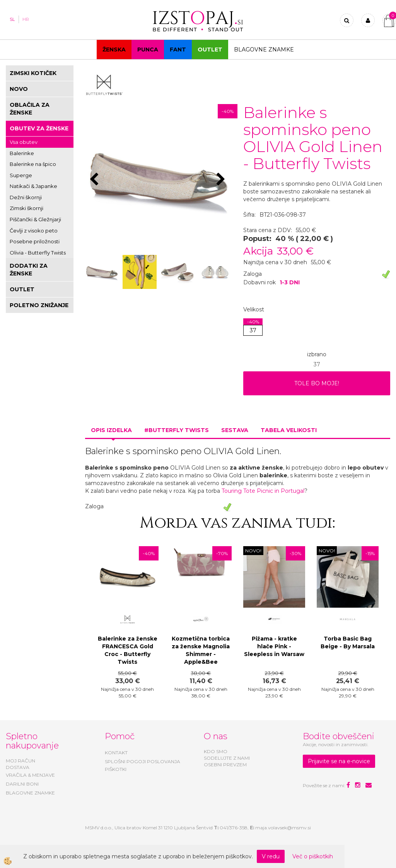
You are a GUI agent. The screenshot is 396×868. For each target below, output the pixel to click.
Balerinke (22, 153)
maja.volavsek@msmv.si (283, 828)
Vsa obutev (24, 142)
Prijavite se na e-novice (339, 761)
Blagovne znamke (264, 50)
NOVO (19, 89)
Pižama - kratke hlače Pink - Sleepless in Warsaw (274, 646)
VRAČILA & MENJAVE (30, 775)
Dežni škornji (26, 197)
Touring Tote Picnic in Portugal (263, 491)
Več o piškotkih (313, 856)
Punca (148, 50)
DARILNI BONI (22, 784)
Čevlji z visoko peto (34, 231)
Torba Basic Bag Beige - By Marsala (348, 642)
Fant (178, 50)
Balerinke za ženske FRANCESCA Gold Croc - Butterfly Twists (128, 650)
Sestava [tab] (235, 430)
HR (26, 19)
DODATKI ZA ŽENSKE (29, 270)
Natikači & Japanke (33, 186)
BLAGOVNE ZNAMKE (30, 793)
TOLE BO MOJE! (317, 383)
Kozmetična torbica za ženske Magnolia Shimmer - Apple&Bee (201, 650)
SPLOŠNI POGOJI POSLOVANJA (143, 761)
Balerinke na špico (33, 164)
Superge (21, 175)
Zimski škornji (26, 208)
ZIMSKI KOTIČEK (33, 73)
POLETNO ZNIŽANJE (39, 305)
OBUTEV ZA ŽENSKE (39, 128)
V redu (271, 856)
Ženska (114, 50)
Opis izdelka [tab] (111, 430)
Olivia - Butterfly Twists (38, 253)
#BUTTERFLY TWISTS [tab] (177, 430)
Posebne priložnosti (35, 241)
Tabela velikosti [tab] (289, 430)
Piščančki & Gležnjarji (35, 219)
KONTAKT (116, 753)
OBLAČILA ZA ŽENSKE (30, 109)
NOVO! (253, 551)
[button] (222, 180)
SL (12, 19)
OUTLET (210, 50)
